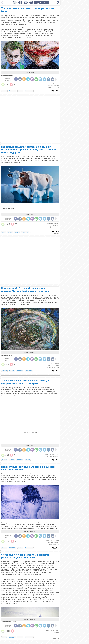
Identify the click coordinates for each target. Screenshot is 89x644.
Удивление (12, 91)
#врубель (57, 367)
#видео (54, 455)
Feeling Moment (55, 637)
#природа (48, 455)
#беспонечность (55, 456)
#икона (50, 366)
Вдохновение (29, 91)
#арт (58, 455)
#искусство (49, 541)
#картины (57, 86)
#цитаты (50, 84)
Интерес (4, 91)
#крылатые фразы (54, 229)
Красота (20, 91)
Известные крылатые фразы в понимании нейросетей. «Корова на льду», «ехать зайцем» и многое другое (29, 150)
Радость (28, 460)
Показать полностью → (30, 73)
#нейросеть (56, 225)
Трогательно (29, 371)
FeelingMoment (55, 90)
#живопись (56, 366)
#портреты (56, 87)
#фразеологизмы (54, 227)
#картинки (56, 223)
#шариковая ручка (54, 544)
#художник (56, 84)
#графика (50, 87)
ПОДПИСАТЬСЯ (41, 3)
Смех (4, 232)
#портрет (50, 86)
